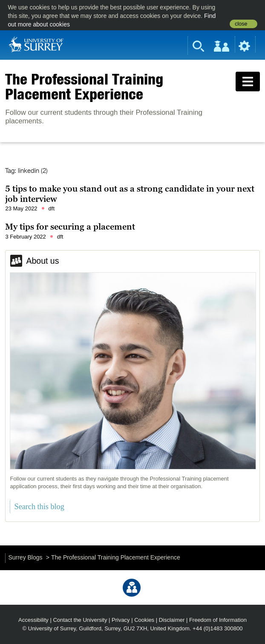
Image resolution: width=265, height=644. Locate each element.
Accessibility (33, 620)
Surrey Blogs (25, 557)
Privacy (121, 620)
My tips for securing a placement (70, 227)
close (241, 24)
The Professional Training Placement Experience (84, 86)
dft (52, 208)
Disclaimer (172, 620)
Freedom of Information (218, 620)
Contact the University (80, 620)
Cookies (144, 620)
